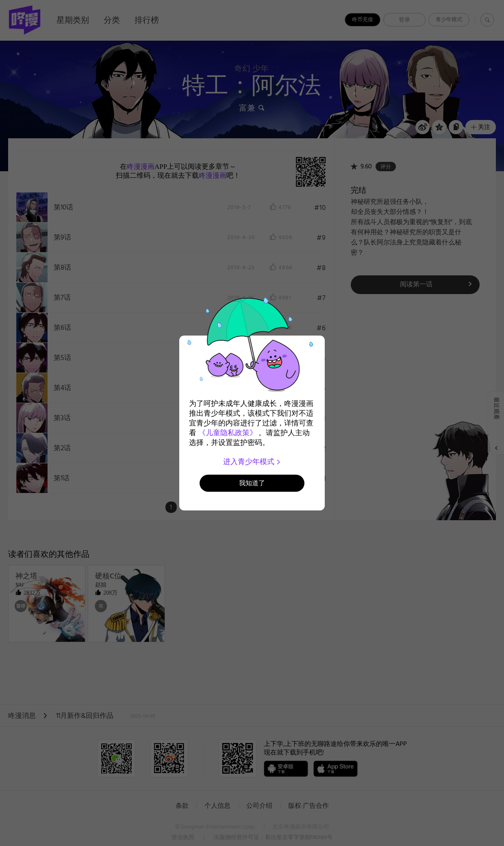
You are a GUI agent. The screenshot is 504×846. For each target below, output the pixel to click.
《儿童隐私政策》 (228, 433)
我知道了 (252, 483)
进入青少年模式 (252, 462)
